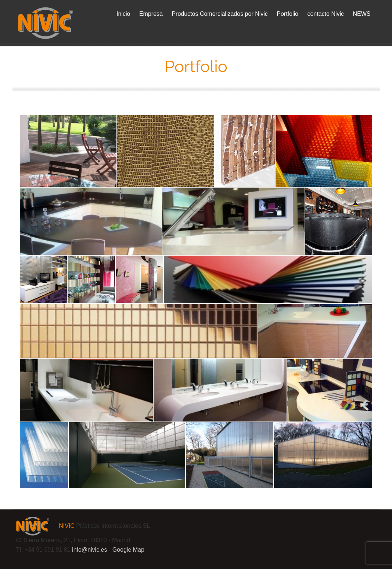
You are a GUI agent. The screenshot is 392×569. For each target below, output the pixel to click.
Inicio (123, 14)
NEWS (362, 14)
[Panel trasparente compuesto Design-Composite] (324, 151)
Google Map (128, 550)
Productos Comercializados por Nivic (220, 14)
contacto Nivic (326, 14)
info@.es (89, 550)
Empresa (151, 14)
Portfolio (287, 14)
